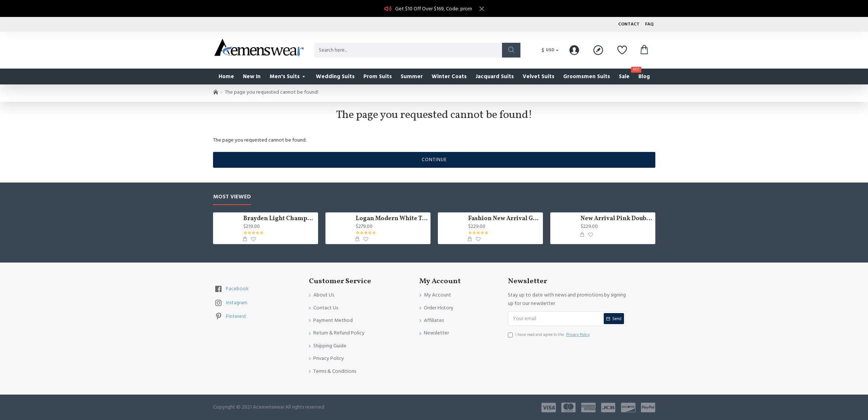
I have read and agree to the (549, 335)
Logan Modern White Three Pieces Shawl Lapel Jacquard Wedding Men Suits (392, 219)
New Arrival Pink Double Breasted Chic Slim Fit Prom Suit (616, 219)
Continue (434, 160)
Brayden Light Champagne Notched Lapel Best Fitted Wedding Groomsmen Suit (279, 219)
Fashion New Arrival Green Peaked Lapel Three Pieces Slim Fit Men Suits (504, 219)
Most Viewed (232, 197)
